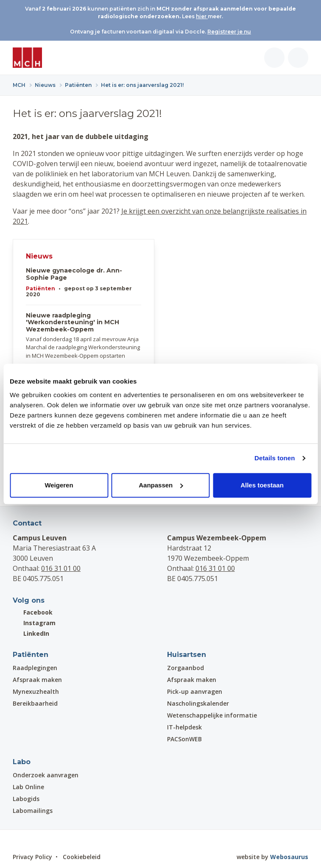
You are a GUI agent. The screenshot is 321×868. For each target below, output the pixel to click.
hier (202, 16)
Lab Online (28, 787)
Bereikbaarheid (35, 703)
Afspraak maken (37, 680)
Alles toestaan (262, 485)
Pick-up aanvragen (195, 691)
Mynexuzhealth (36, 691)
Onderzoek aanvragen (46, 775)
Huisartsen (187, 655)
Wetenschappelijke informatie (212, 715)
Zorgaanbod (186, 668)
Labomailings (33, 811)
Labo (22, 762)
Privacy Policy (32, 857)
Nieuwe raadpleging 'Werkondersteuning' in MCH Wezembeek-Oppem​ (73, 323)
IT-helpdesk (184, 727)
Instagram (34, 623)
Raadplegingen (35, 668)
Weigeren (59, 485)
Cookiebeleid (82, 857)
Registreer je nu (229, 32)
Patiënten (40, 288)
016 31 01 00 (61, 568)
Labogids (26, 799)
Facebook (33, 612)
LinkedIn (31, 633)
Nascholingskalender (198, 703)
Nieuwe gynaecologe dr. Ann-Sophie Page (74, 274)
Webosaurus (289, 857)
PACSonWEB (184, 739)
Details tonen (275, 458)
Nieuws (39, 256)
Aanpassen (161, 485)
